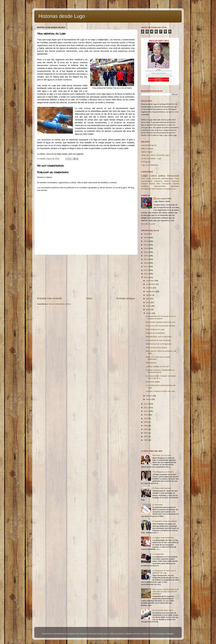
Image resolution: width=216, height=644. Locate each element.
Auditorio (145, 186)
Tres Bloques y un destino (163, 472)
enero (149, 399)
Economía (156, 179)
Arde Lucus (146, 179)
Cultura (153, 176)
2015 (146, 274)
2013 (146, 404)
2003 (146, 429)
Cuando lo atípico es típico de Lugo (160, 391)
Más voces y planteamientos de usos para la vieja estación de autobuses (165, 592)
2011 (146, 411)
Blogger (170, 634)
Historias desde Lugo (62, 16)
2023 (146, 245)
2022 (146, 248)
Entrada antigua (126, 298)
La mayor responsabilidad (163, 538)
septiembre (151, 291)
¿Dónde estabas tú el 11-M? (157, 366)
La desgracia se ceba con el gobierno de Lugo (164, 572)
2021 (146, 252)
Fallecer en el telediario (155, 333)
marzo (149, 313)
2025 (146, 238)
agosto (149, 295)
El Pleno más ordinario (162, 488)
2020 (146, 256)
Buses (175, 189)
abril (148, 309)
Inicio (89, 298)
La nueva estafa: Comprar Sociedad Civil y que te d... (161, 377)
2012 (146, 408)
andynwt (145, 634)
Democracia (173, 176)
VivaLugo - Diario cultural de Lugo (155, 155)
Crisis (177, 179)
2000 (146, 440)
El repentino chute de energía (165, 521)
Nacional (175, 181)
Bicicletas (175, 186)
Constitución (146, 189)
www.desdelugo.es (149, 145)
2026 (146, 234)
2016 (146, 270)
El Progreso (146, 162)
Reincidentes (151, 363)
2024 (146, 241)
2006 (146, 418)
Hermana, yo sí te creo (162, 455)
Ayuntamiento (147, 181)
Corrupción (166, 184)
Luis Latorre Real (164, 199)
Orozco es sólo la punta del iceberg (160, 326)
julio (148, 299)
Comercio (158, 181)
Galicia (167, 181)
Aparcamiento (160, 186)
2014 (146, 277)
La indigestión (158, 554)
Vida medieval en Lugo (155, 329)
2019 (146, 259)
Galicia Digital (147, 152)
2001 (146, 436)
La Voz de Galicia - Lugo (151, 158)
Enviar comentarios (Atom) (60, 304)
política (162, 176)
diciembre (150, 281)
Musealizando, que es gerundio (159, 337)
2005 (146, 422)
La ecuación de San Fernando (158, 340)
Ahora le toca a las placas (156, 347)
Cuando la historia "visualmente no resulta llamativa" (160, 371)
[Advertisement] (86, 276)
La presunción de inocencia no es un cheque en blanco (161, 317)
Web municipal (147, 149)
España (176, 184)
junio (148, 302)
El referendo (157, 505)
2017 (146, 267)
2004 (146, 426)
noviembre (151, 284)
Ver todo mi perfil (148, 224)
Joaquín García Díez (151, 184)
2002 (146, 433)
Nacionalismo (157, 189)
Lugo (144, 175)
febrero (149, 396)
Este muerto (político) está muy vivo (161, 322)
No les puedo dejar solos (163, 610)
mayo (149, 306)
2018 (146, 263)
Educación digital (153, 382)
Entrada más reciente (49, 298)
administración (167, 179)
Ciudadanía (168, 189)
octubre (150, 288)
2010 (146, 415)
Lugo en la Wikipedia (150, 165)
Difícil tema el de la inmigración (159, 344)
